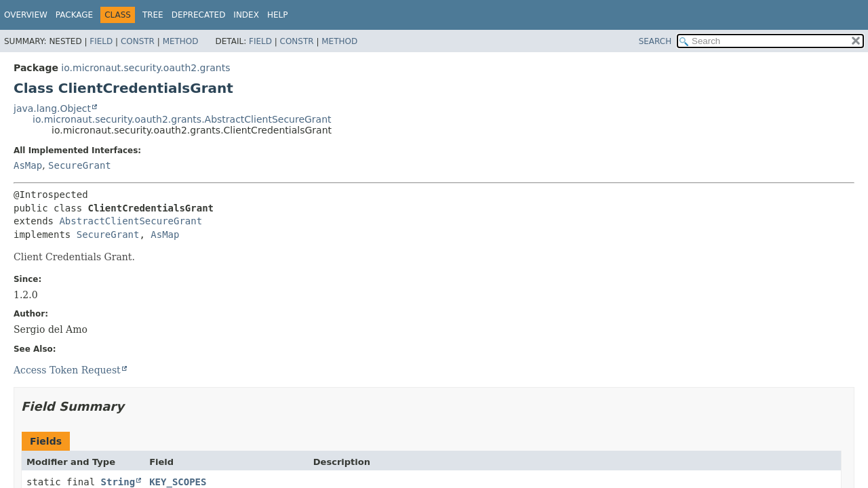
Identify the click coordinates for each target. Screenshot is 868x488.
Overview (26, 15)
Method (181, 41)
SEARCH (655, 41)
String (118, 482)
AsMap (28, 165)
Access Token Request (67, 370)
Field (101, 41)
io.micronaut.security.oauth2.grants (145, 68)
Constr (138, 41)
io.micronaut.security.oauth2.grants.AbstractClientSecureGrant (182, 119)
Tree (153, 15)
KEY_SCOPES (178, 482)
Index (246, 15)
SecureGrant (80, 165)
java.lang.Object (52, 108)
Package (74, 15)
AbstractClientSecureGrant (131, 221)
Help (278, 15)
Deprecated (199, 15)
